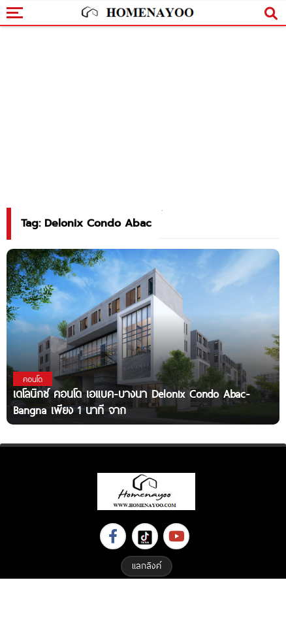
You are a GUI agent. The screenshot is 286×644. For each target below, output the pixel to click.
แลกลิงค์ (147, 566)
